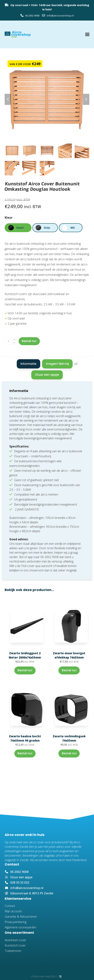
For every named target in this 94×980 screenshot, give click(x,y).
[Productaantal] (8, 341)
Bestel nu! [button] (25, 670)
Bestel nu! (29, 341)
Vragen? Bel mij (57, 364)
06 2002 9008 (32, 16)
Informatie (28, 364)
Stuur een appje (47, 375)
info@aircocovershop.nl (60, 16)
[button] (87, 34)
